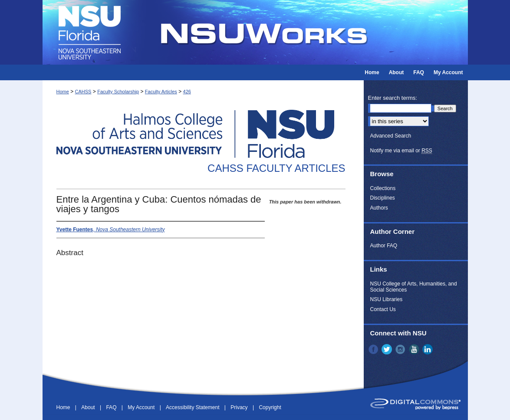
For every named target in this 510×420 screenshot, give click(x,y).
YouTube (415, 349)
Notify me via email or (401, 151)
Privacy (240, 407)
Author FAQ (384, 246)
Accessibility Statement (193, 407)
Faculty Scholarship (118, 92)
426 (187, 92)
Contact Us (383, 309)
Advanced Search (391, 136)
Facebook (374, 349)
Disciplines (383, 198)
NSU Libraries (387, 299)
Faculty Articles (161, 92)
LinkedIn (428, 349)
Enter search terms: (393, 98)
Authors (379, 208)
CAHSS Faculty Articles (276, 168)
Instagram (401, 349)
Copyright (270, 407)
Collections (383, 188)
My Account (142, 407)
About (89, 407)
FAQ (112, 407)
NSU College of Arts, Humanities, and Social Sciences (414, 287)
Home (63, 92)
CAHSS (83, 92)
